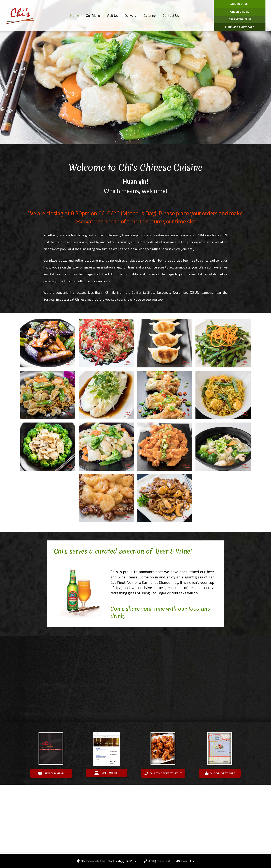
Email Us (185, 861)
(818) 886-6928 (157, 861)
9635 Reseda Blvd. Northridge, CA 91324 (108, 861)
